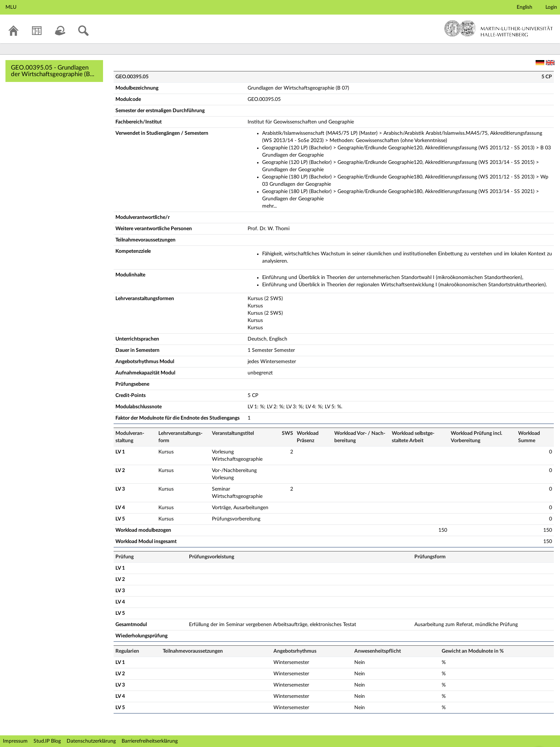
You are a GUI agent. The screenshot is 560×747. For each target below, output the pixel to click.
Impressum (15, 741)
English (524, 7)
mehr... (269, 206)
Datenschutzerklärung (91, 741)
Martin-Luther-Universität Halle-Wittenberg (499, 28)
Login (551, 7)
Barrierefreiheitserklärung (150, 741)
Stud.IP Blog (47, 741)
